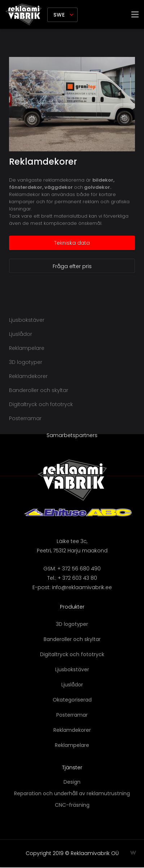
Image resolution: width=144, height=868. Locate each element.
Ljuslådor (21, 334)
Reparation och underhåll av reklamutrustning (72, 793)
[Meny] (135, 14)
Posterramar (25, 418)
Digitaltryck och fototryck (41, 404)
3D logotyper (26, 362)
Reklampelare (27, 348)
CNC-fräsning (72, 805)
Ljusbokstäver (27, 320)
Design (72, 782)
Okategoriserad (72, 700)
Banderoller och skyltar (39, 390)
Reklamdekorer (43, 162)
